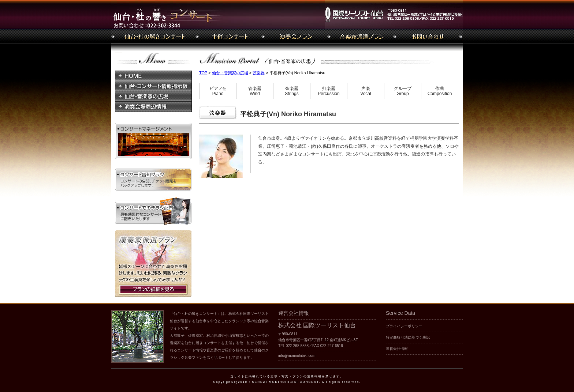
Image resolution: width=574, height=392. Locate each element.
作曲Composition (440, 91)
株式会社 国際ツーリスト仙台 (317, 325)
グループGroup (403, 91)
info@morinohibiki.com (297, 356)
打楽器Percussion (329, 91)
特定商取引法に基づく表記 (408, 337)
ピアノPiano (218, 91)
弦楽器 (259, 73)
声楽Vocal (366, 91)
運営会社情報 (397, 349)
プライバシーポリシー (404, 326)
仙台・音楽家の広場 (230, 73)
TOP (203, 73)
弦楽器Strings (292, 91)
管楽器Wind (255, 91)
